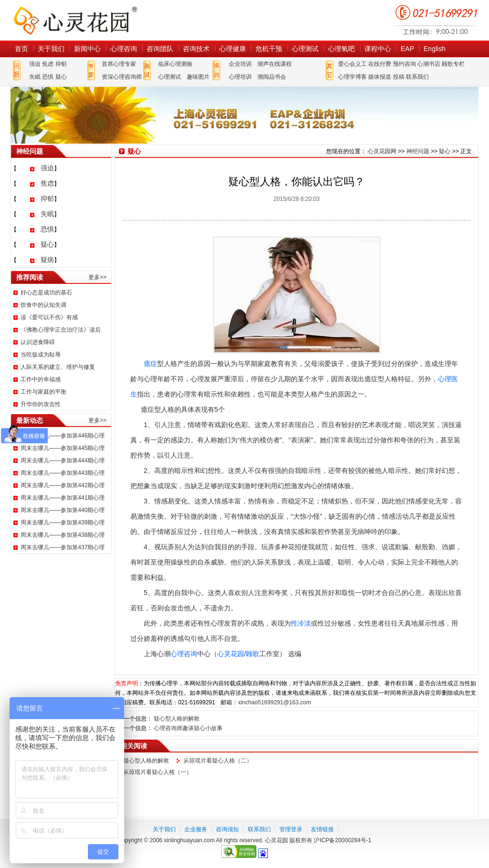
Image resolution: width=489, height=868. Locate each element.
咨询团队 (160, 49)
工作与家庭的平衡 (43, 392)
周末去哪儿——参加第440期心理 (63, 510)
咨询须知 (227, 829)
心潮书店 (429, 64)
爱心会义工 (352, 64)
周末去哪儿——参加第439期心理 (63, 523)
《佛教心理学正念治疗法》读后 (61, 330)
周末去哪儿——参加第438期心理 (63, 535)
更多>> (97, 277)
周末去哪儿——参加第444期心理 (63, 460)
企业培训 (240, 64)
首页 (21, 49)
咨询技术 (196, 49)
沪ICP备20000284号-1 (342, 840)
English (435, 49)
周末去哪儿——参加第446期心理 (63, 436)
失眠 (35, 77)
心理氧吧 (341, 49)
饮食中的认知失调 (43, 305)
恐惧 (48, 77)
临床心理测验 (175, 64)
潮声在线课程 (275, 64)
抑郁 (61, 64)
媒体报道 (380, 77)
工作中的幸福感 (41, 379)
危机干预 (269, 49)
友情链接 (322, 829)
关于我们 (51, 49)
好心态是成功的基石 (46, 293)
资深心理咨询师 (122, 77)
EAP (407, 49)
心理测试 (305, 49)
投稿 (399, 77)
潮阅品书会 (272, 77)
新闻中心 (87, 49)
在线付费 (380, 64)
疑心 (61, 77)
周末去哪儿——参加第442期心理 (63, 485)
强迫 (35, 64)
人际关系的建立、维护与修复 (58, 367)
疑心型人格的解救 (177, 719)
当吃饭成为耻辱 (41, 355)
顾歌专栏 (453, 64)
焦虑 (48, 64)
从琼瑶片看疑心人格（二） (218, 761)
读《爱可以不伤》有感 (49, 317)
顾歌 (253, 654)
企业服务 (196, 829)
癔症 (150, 364)
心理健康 (233, 49)
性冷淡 (301, 623)
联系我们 (417, 77)
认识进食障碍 (38, 342)
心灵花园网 (75, 20)
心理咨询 (124, 49)
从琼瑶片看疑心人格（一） (158, 772)
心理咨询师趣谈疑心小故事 (188, 728)
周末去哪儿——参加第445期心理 (63, 448)
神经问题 (418, 151)
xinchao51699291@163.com (274, 702)
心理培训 (240, 77)
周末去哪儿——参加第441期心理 (63, 498)
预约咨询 (404, 64)
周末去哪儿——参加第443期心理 (63, 473)
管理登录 (291, 829)
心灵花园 (231, 654)
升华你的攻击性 (41, 404)
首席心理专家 (119, 64)
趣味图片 (198, 77)
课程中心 (378, 49)
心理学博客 (352, 77)
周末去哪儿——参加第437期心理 (63, 547)
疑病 (47, 260)
